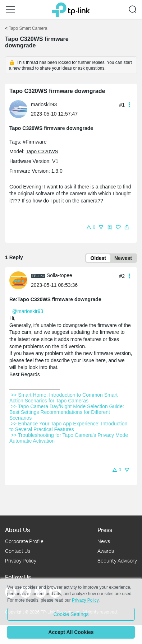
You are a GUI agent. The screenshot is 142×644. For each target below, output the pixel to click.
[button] (10, 9)
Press (105, 530)
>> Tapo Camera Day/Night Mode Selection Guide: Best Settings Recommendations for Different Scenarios (67, 412)
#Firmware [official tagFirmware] (35, 142)
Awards (106, 551)
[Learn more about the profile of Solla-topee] (20, 280)
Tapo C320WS (42, 151)
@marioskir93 (28, 311)
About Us (17, 530)
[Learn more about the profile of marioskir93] (20, 109)
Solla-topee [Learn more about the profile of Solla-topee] (59, 275)
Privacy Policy (21, 561)
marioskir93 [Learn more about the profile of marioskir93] (44, 104)
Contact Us (18, 551)
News (104, 541)
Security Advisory (117, 561)
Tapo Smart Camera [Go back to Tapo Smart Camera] (28, 28)
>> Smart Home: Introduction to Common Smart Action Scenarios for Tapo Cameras (64, 398)
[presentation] (18, 109)
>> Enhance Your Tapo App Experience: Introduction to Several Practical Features (69, 426)
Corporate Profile (24, 541)
